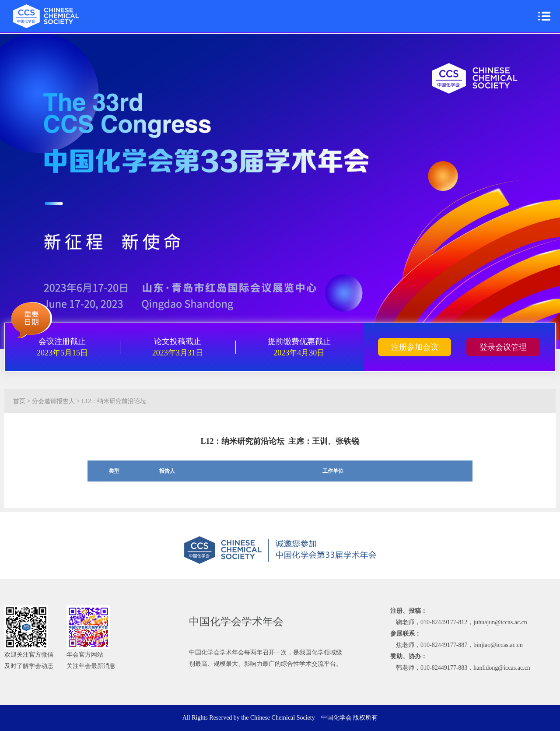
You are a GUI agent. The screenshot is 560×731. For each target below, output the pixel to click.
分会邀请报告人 (53, 401)
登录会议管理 (503, 347)
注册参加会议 (415, 347)
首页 (19, 401)
